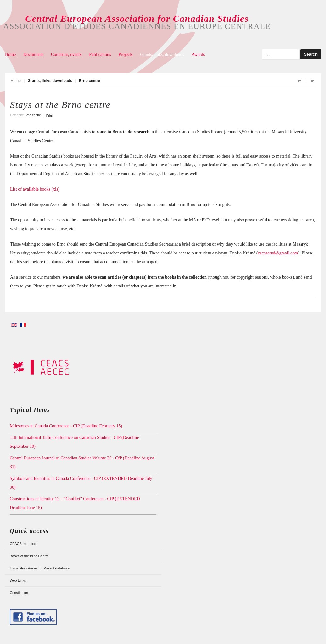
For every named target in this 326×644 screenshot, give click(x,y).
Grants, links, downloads (162, 55)
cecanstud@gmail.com (278, 253)
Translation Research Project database (40, 568)
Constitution (19, 593)
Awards (198, 55)
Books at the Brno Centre (29, 556)
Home (10, 55)
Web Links (18, 580)
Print (50, 116)
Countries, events (66, 55)
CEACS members (23, 544)
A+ (299, 81)
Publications (100, 55)
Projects (125, 55)
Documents (33, 55)
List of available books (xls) (35, 189)
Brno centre (33, 115)
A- (312, 81)
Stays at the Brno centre (60, 105)
